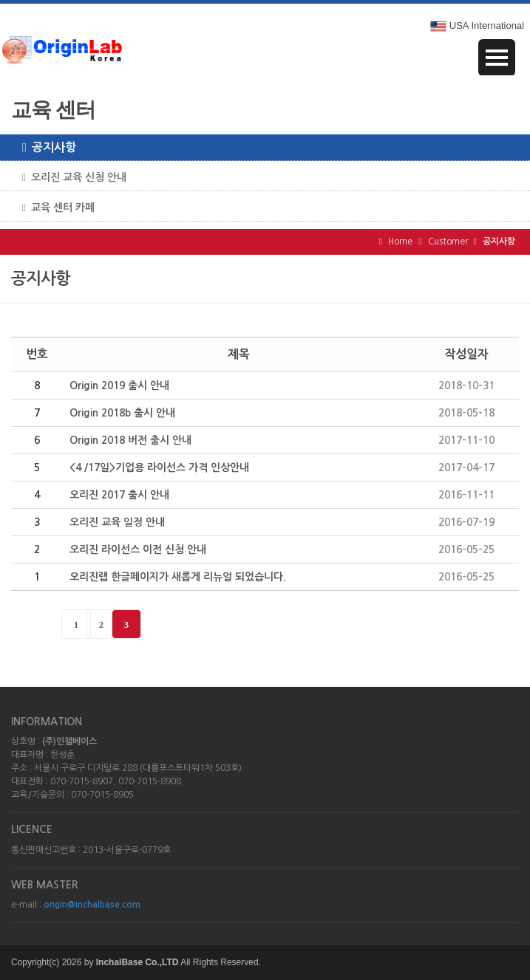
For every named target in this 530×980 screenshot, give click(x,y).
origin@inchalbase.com (92, 905)
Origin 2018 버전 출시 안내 (130, 440)
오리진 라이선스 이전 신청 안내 (138, 549)
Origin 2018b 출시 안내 (122, 413)
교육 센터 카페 (53, 208)
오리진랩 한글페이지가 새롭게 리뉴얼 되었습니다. (178, 577)
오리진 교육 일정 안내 (117, 522)
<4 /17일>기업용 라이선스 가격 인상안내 (159, 467)
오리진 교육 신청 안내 (69, 178)
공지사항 (44, 148)
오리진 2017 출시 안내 (119, 495)
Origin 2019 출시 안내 (119, 386)
